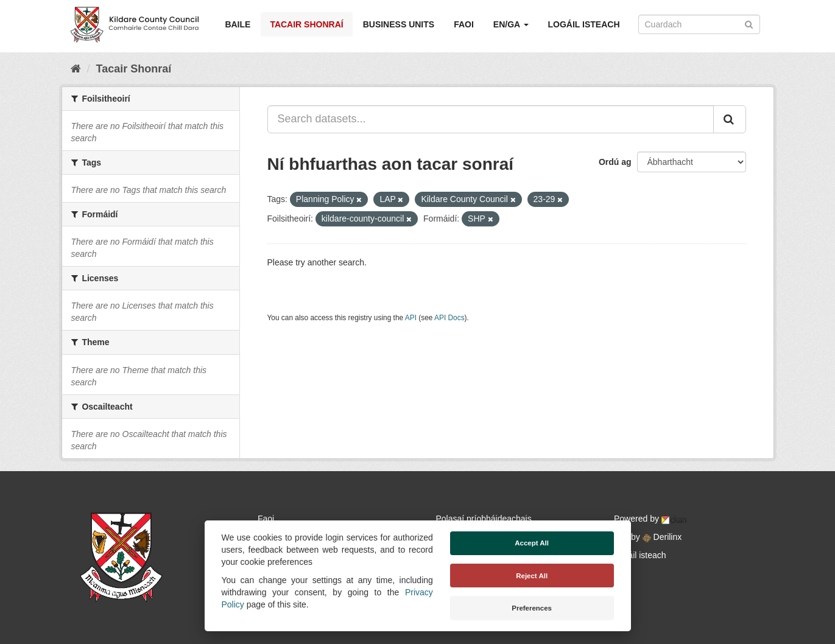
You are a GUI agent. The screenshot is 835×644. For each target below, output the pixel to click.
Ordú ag (615, 162)
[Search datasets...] (491, 119)
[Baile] (76, 69)
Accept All (532, 543)
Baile (238, 24)
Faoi (464, 24)
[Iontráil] (749, 23)
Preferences (532, 608)
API (411, 318)
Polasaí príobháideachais (484, 519)
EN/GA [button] (511, 24)
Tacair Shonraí (306, 24)
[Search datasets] (699, 24)
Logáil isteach (584, 24)
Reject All (532, 576)
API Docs (449, 318)
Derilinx (662, 537)
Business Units (399, 24)
